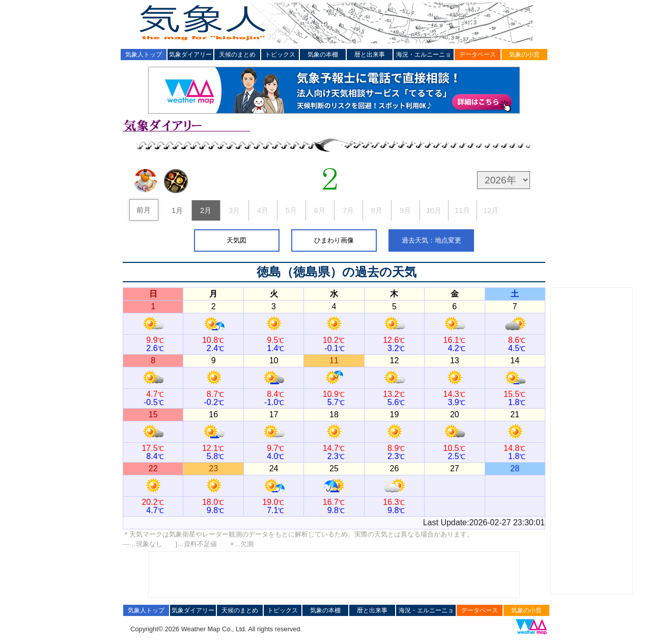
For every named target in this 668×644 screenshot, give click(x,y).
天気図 (236, 240)
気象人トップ (144, 55)
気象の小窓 (524, 55)
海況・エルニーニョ (424, 55)
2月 (206, 210)
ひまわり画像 (334, 240)
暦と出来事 (370, 55)
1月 (177, 210)
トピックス (280, 55)
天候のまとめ (237, 55)
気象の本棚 (323, 55)
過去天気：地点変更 (432, 240)
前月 (144, 210)
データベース (478, 55)
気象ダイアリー (190, 55)
